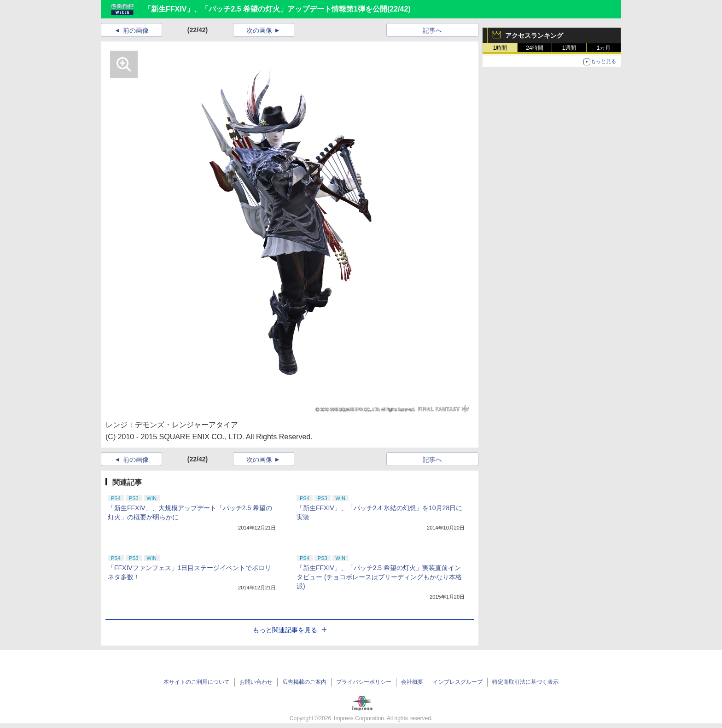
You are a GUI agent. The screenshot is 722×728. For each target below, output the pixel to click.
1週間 (569, 48)
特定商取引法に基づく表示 (525, 682)
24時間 (534, 48)
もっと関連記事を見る (290, 630)
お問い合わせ (256, 682)
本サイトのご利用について (197, 682)
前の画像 (136, 30)
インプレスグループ (458, 682)
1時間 (500, 48)
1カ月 (604, 48)
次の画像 (259, 30)
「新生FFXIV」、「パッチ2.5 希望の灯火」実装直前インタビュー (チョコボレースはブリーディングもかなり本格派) (379, 577)
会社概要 (412, 682)
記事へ (432, 30)
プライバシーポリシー (364, 682)
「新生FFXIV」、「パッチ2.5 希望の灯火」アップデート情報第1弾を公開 (265, 9)
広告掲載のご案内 (304, 682)
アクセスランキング (534, 35)
